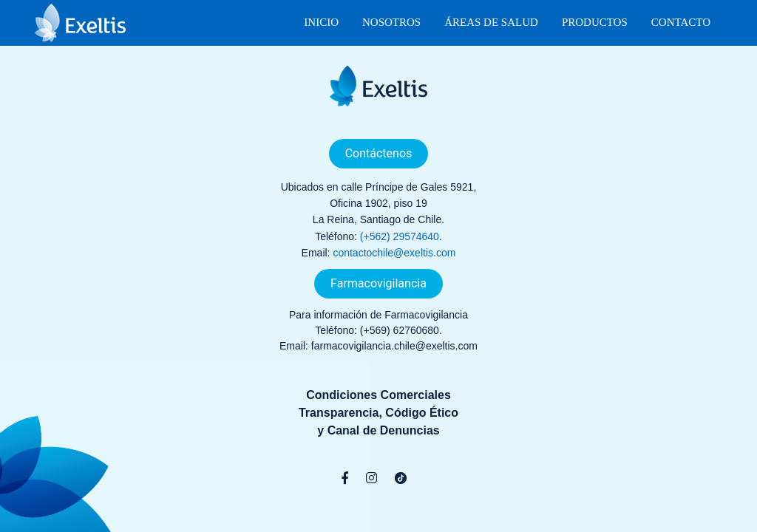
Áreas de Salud (491, 22)
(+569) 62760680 (400, 330)
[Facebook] (345, 478)
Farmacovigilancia (378, 283)
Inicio (321, 22)
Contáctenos (379, 153)
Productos (595, 22)
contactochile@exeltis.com (394, 253)
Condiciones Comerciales (378, 395)
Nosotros (391, 22)
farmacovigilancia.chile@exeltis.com (394, 346)
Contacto (681, 22)
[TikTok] (401, 478)
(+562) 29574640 (400, 236)
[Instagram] (371, 478)
